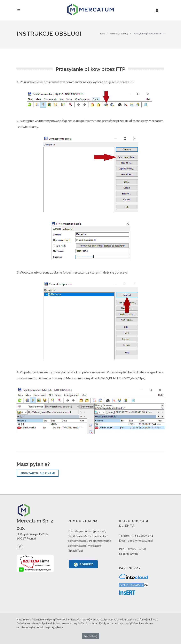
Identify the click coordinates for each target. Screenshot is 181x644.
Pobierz (83, 565)
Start (102, 34)
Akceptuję (90, 636)
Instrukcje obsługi (119, 34)
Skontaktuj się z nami (38, 473)
